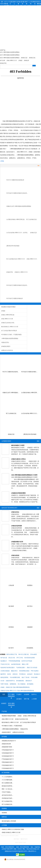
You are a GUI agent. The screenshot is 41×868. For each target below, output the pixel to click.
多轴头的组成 (15, 555)
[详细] (2, 161)
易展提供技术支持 (10, 851)
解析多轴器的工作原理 (18, 445)
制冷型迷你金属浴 (30, 658)
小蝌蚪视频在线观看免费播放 (10, 338)
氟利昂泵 (3, 674)
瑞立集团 (11, 606)
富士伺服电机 (22, 684)
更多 (38, 441)
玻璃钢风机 (13, 684)
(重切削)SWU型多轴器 (13, 246)
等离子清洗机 (4, 684)
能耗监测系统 (4, 677)
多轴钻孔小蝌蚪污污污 (21, 272)
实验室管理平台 (10, 681)
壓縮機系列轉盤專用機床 (8, 307)
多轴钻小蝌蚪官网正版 (8, 315)
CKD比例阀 (34, 677)
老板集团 (30, 627)
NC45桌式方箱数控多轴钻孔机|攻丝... (17, 285)
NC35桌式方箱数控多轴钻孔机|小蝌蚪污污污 (30, 372)
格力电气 (11, 648)
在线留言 (4, 703)
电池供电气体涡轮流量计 (8, 668)
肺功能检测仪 (20, 681)
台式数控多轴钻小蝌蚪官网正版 (15, 219)
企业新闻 (27, 694)
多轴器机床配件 (6, 346)
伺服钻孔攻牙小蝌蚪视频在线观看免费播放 (19, 206)
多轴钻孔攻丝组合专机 (8, 323)
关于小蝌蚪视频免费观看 (11, 696)
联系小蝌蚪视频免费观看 (11, 705)
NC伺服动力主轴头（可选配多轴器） (12, 335)
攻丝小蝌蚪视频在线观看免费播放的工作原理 (24, 475)
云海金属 (11, 585)
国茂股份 (30, 585)
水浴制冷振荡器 (5, 671)
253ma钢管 (33, 654)
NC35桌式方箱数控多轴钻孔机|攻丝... (17, 193)
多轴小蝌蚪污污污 (32, 259)
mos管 (2, 681)
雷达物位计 (37, 674)
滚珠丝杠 (15, 674)
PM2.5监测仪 (35, 671)
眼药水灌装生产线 (12, 654)
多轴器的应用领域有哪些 (18, 493)
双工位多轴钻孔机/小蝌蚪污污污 (16, 259)
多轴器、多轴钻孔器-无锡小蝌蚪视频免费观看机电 (15, 687)
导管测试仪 (22, 674)
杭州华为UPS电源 (27, 661)
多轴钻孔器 (33, 233)
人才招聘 (34, 699)
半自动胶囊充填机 (15, 677)
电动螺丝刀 (4, 661)
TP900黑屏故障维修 (14, 661)
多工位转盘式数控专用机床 (9, 331)
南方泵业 (30, 606)
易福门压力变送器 (32, 668)
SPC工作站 (20, 658)
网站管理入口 (32, 851)
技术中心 (34, 694)
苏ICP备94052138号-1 (22, 851)
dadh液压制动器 (16, 664)
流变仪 (9, 674)
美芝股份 (11, 627)
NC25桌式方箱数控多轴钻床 (15, 298)
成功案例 (19, 699)
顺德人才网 (25, 664)
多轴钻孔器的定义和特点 (18, 459)
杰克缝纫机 (30, 648)
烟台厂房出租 (26, 677)
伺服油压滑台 (5, 342)
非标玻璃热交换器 (24, 671)
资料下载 (27, 699)
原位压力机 (12, 658)
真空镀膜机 (30, 684)
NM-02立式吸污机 (24, 654)
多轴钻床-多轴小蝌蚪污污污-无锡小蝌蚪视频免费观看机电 (17, 691)
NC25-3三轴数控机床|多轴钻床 (15, 180)
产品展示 (19, 694)
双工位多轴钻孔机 (31, 219)
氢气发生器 (4, 658)
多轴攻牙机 (10, 272)
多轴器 (3, 311)
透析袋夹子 (29, 681)
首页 (4, 694)
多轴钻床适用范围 (17, 526)
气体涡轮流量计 (21, 668)
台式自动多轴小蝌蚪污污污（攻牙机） (17, 233)
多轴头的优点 (15, 512)
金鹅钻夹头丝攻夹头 (7, 350)
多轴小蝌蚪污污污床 (7, 319)
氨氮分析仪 (14, 671)
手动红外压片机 (5, 664)
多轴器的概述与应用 (17, 542)
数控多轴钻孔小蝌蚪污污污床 (10, 327)
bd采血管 (30, 674)
